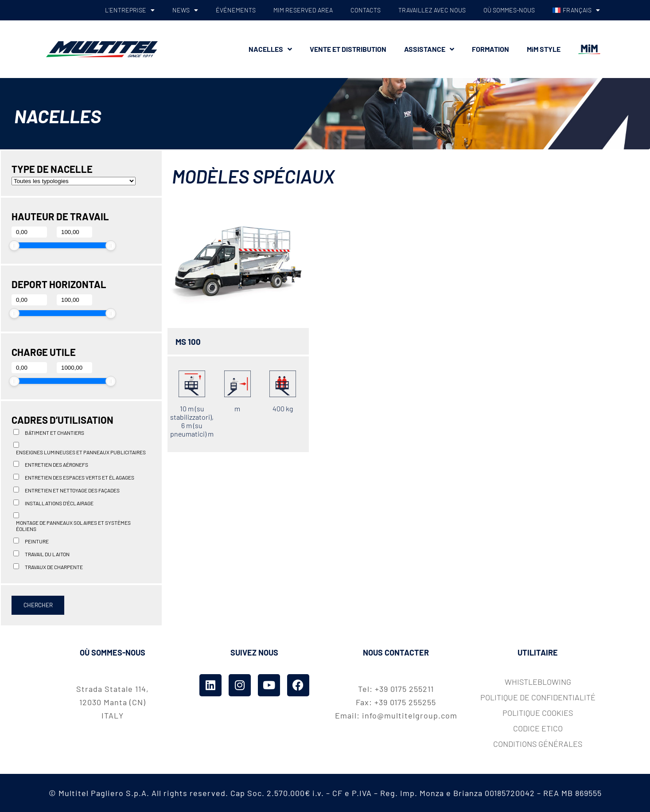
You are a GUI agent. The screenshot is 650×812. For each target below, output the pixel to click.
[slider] (14, 246)
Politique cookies (538, 713)
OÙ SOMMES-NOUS (509, 10)
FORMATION (490, 49)
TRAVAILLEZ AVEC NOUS (432, 10)
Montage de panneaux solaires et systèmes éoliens (73, 526)
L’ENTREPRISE (130, 10)
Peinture (37, 541)
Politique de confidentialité (538, 697)
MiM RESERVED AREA (303, 10)
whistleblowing (538, 682)
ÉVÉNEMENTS (236, 10)
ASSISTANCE (429, 49)
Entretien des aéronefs (56, 465)
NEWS (185, 10)
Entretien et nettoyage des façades (72, 490)
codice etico (538, 728)
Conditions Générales (538, 744)
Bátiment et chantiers (54, 433)
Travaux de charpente (54, 567)
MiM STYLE (544, 49)
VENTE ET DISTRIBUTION (348, 49)
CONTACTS (366, 10)
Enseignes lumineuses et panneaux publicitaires (81, 452)
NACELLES (270, 49)
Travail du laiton (47, 554)
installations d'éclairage (59, 503)
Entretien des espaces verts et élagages (80, 477)
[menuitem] (576, 10)
